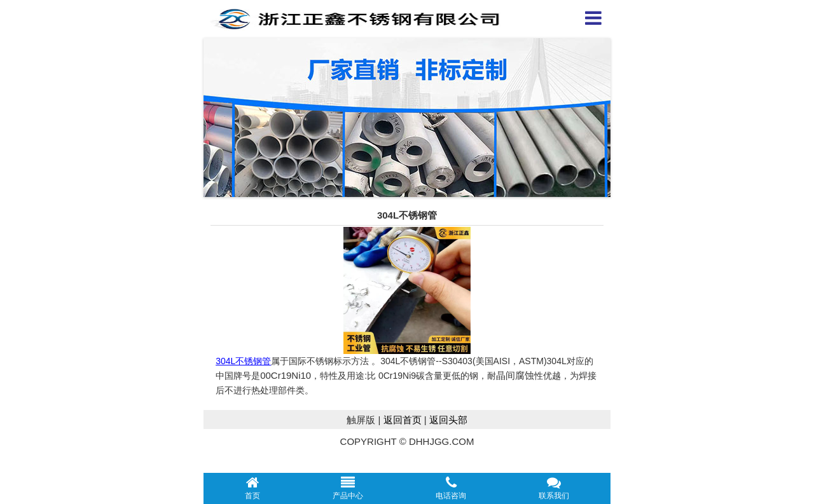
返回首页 (403, 420)
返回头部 (448, 420)
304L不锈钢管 (243, 361)
